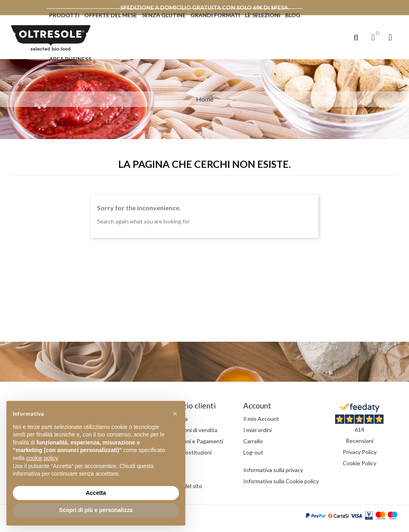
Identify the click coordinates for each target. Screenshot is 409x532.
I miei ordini (257, 430)
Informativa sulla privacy (273, 470)
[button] (356, 37)
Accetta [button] (96, 493)
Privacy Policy (360, 452)
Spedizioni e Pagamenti (195, 441)
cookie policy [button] (42, 458)
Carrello (253, 441)
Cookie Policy (359, 463)
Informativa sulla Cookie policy (281, 481)
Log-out (253, 452)
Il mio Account (261, 419)
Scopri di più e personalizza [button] (96, 510)
